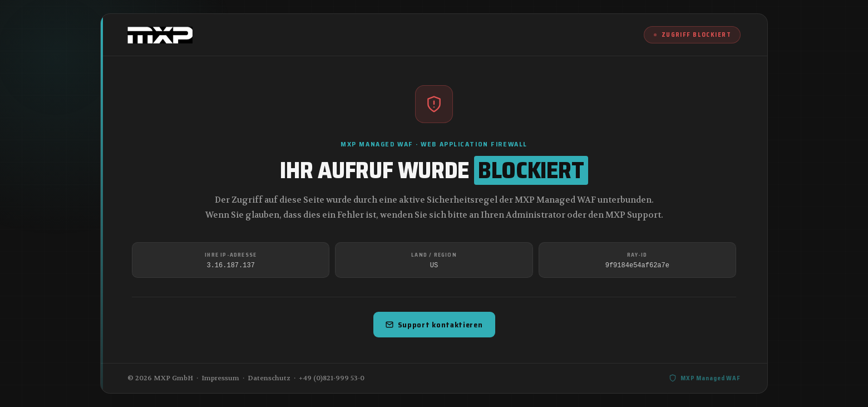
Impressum (220, 378)
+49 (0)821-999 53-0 (332, 378)
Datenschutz (269, 378)
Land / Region (434, 255)
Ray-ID (637, 255)
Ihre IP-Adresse (231, 255)
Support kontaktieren (434, 325)
